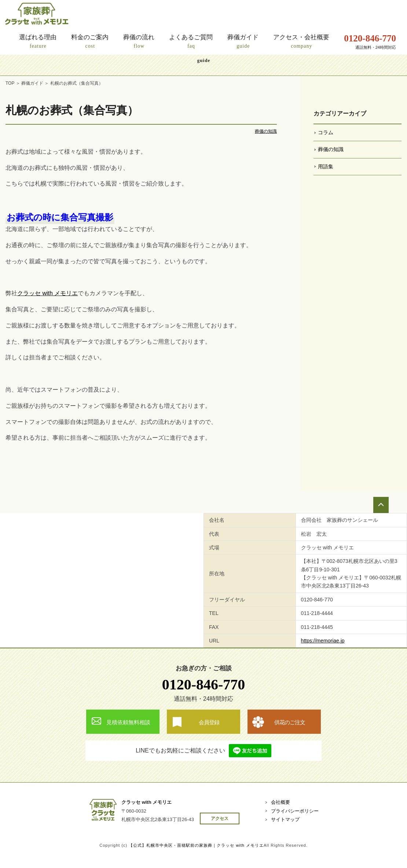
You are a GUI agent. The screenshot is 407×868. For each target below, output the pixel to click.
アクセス (220, 818)
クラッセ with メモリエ (47, 293)
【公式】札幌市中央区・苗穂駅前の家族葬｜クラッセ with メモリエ (196, 845)
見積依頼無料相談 (128, 722)
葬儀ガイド (32, 83)
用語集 (326, 166)
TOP (10, 83)
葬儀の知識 (266, 131)
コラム (326, 132)
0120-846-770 (204, 684)
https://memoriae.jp (323, 641)
